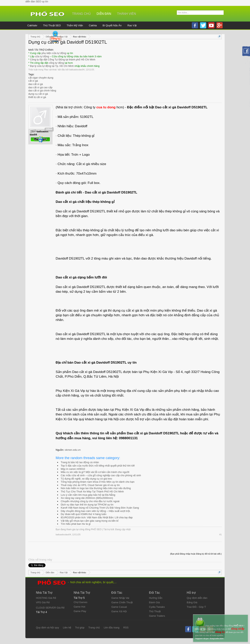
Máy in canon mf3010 (73, 469)
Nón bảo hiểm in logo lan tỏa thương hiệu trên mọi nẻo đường (96, 488)
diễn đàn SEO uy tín (37, 1)
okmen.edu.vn (73, 450)
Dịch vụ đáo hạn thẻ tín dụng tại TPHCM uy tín (87, 505)
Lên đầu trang (112, 628)
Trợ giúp (80, 628)
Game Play (80, 611)
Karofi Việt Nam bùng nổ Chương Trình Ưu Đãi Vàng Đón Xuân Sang (100, 508)
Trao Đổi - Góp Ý (196, 607)
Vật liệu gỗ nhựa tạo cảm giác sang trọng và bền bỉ (90, 521)
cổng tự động (56, 63)
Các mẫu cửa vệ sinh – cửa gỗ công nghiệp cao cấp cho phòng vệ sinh (101, 475)
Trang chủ (81, 14)
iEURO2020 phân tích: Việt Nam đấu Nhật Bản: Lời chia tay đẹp (97, 517)
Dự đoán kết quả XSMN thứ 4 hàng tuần (83, 514)
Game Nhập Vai (120, 598)
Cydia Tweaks (157, 607)
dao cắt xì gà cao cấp (40, 87)
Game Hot (79, 607)
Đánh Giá (154, 602)
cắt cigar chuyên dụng (41, 78)
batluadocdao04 (77, 70)
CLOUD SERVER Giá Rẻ (50, 608)
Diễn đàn (104, 14)
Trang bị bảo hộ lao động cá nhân (80, 462)
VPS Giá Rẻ (43, 602)
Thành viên (126, 14)
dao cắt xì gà (36, 84)
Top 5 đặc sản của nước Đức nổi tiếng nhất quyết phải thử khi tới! (98, 466)
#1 (221, 534)
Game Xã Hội (119, 611)
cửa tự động (42, 56)
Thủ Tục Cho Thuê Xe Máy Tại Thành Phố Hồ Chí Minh (92, 492)
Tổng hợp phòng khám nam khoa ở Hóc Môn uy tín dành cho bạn (98, 482)
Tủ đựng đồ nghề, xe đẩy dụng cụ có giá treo (86, 479)
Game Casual (119, 607)
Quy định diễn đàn (197, 598)
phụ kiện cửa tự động (54, 53)
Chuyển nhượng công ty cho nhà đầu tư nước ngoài (90, 501)
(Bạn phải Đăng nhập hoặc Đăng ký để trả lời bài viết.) (196, 554)
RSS (126, 628)
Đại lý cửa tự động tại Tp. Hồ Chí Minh (52, 66)
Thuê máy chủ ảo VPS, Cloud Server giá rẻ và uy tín (90, 485)
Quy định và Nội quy (47, 628)
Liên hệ (67, 628)
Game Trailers (157, 616)
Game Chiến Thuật (122, 602)
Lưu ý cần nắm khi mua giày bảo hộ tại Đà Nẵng (88, 495)
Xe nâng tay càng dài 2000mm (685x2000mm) (87, 498)
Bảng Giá (192, 602)
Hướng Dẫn (156, 598)
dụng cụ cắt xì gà (38, 94)
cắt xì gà (33, 81)
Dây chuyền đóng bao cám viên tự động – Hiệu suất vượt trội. (96, 511)
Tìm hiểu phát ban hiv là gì (76, 524)
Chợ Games (80, 602)
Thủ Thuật (155, 611)
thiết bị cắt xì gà (37, 97)
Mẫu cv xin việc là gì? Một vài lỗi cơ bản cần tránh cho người (95, 472)
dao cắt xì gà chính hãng (42, 91)
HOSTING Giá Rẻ (46, 598)
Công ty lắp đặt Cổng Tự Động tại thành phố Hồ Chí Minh (63, 60)
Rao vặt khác (51, 70)
